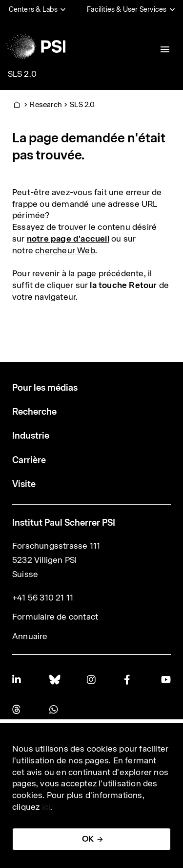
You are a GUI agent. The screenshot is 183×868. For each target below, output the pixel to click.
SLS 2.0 (22, 74)
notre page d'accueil (68, 239)
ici (46, 807)
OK (88, 839)
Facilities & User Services (127, 9)
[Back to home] (36, 46)
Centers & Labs (33, 9)
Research (46, 104)
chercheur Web (65, 250)
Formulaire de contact (55, 617)
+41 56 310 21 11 (43, 598)
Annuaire (30, 636)
